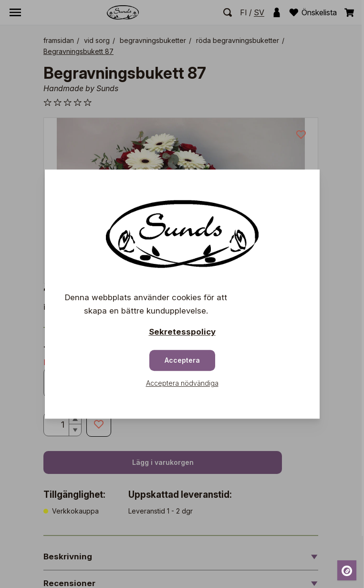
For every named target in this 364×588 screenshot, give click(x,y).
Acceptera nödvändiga (182, 383)
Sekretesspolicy (182, 332)
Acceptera (182, 360)
